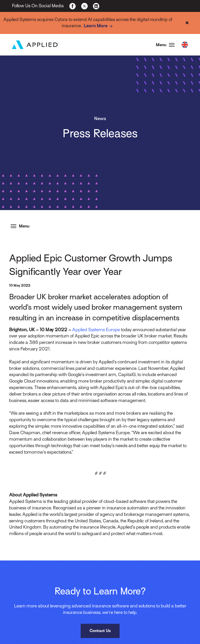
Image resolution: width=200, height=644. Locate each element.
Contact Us (100, 631)
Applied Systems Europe (96, 330)
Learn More (99, 26)
